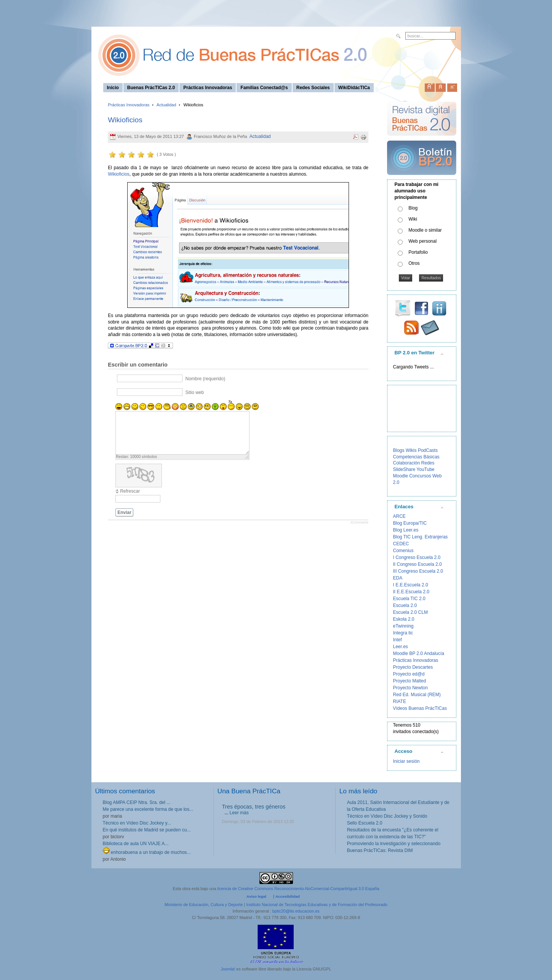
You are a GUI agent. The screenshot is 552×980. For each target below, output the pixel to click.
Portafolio (418, 252)
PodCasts (428, 450)
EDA (398, 578)
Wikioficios (125, 120)
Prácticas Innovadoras (129, 105)
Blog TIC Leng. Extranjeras (421, 537)
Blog (413, 208)
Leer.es (401, 647)
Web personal (422, 241)
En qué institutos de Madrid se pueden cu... (147, 830)
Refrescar (130, 491)
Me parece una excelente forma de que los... (148, 809)
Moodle (401, 476)
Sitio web (195, 392)
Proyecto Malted (410, 681)
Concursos (420, 476)
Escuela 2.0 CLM (410, 612)
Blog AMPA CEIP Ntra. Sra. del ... (137, 802)
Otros (414, 263)
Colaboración (407, 463)
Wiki (413, 219)
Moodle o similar (425, 230)
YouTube (425, 469)
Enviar (124, 512)
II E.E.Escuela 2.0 (411, 592)
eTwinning (403, 626)
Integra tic (403, 633)
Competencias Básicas (416, 457)
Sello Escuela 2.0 (365, 823)
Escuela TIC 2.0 (409, 599)
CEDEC (401, 544)
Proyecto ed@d (409, 674)
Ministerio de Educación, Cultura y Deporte (204, 905)
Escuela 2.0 (405, 605)
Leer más (239, 813)
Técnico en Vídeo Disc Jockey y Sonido (387, 816)
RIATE (400, 701)
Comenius (403, 551)
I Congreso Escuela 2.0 (417, 557)
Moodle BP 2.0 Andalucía (419, 653)
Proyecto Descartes (413, 667)
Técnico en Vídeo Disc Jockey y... (137, 823)
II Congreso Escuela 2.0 (418, 564)
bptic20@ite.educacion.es (296, 911)
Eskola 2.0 (404, 619)
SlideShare (404, 469)
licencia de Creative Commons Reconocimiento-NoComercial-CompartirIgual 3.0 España (298, 889)
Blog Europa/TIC (410, 523)
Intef (398, 640)
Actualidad (166, 105)
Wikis (411, 450)
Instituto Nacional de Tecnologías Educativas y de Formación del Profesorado (317, 905)
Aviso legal (256, 896)
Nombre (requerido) (206, 379)
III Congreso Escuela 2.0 (418, 571)
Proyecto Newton (410, 688)
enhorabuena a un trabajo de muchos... (147, 852)
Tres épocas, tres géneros (254, 807)
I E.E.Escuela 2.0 (411, 585)
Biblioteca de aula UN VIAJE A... (136, 844)
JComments (359, 522)
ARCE (399, 516)
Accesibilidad (288, 896)
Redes (428, 463)
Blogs (399, 450)
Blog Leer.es (406, 530)
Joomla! (228, 969)
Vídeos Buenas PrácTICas (420, 708)
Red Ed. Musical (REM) (417, 695)
